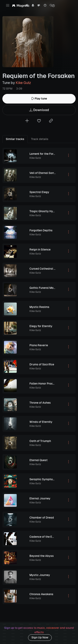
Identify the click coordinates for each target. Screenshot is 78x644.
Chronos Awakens (41, 594)
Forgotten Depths (41, 230)
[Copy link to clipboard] (51, 121)
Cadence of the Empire (45, 537)
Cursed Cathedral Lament (46, 269)
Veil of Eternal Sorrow (44, 173)
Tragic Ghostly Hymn (43, 211)
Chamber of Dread (42, 518)
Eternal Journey (40, 498)
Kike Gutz (23, 83)
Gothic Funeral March (44, 288)
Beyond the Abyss (42, 556)
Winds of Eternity (41, 422)
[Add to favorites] (39, 121)
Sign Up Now (40, 637)
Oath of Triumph (40, 441)
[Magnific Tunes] (21, 6)
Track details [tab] (40, 139)
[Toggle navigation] (8, 5)
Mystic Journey (40, 575)
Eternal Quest (39, 460)
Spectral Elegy (39, 192)
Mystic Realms (39, 307)
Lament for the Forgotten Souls (50, 154)
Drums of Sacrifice (42, 364)
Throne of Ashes (40, 403)
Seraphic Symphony (43, 479)
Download (39, 110)
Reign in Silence (40, 250)
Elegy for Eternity (41, 326)
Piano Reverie (39, 345)
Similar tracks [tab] (15, 139)
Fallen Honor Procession (45, 384)
